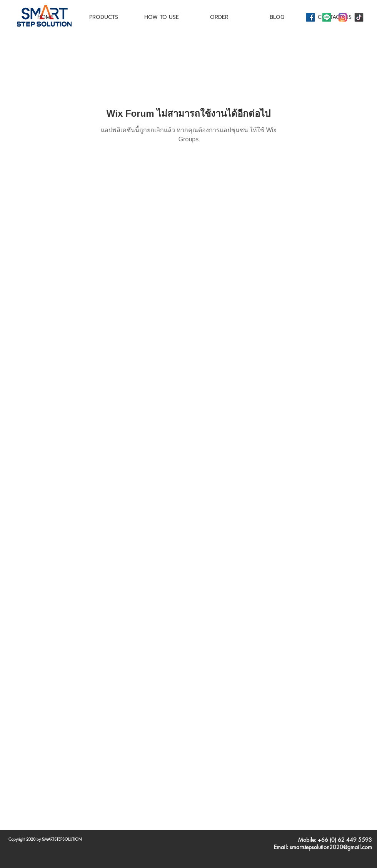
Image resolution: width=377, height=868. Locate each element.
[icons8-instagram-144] (343, 17)
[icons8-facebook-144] (310, 17)
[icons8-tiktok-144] (359, 17)
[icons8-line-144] (327, 17)
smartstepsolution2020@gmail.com (331, 847)
